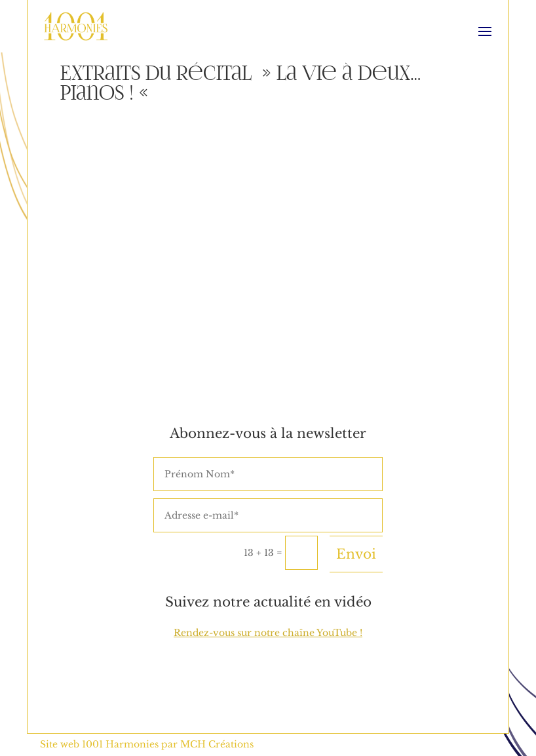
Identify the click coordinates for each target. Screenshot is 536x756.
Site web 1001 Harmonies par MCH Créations (147, 744)
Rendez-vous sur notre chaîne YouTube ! (268, 633)
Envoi (356, 554)
